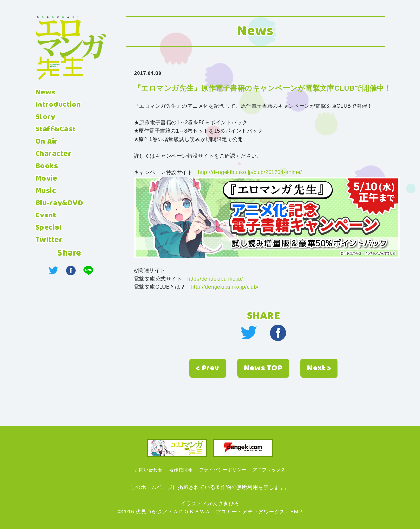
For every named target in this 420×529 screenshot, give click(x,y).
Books (47, 166)
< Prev (208, 368)
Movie (46, 179)
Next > (319, 368)
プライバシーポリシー (223, 470)
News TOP (263, 368)
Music (46, 191)
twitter (249, 333)
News (45, 93)
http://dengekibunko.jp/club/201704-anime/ (250, 172)
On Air (46, 142)
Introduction (58, 105)
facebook (278, 333)
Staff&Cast (55, 129)
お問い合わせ (149, 470)
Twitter (49, 240)
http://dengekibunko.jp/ (215, 279)
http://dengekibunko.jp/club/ (225, 287)
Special (48, 228)
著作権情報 (181, 470)
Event (46, 215)
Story (45, 117)
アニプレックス (269, 470)
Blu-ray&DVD (59, 203)
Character (53, 154)
